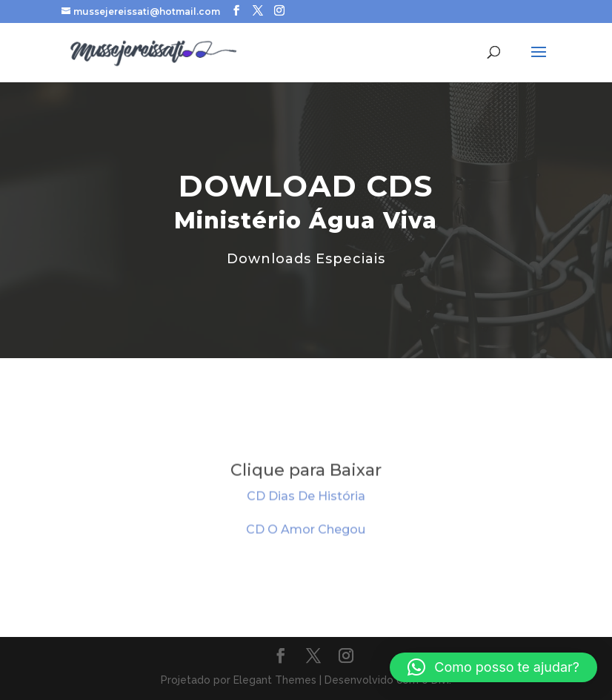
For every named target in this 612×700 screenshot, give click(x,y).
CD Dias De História (306, 498)
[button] (493, 667)
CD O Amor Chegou (306, 531)
